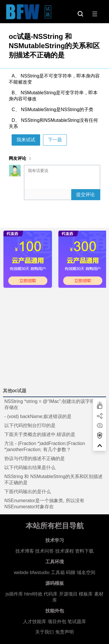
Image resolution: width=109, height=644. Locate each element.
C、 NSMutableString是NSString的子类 (52, 110)
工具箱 (58, 572)
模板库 (86, 594)
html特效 (33, 594)
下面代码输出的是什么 (28, 492)
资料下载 (84, 551)
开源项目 (68, 594)
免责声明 (65, 632)
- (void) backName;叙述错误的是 (38, 416)
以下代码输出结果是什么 (30, 467)
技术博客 (25, 551)
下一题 (55, 140)
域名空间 (86, 572)
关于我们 (44, 632)
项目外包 (57, 622)
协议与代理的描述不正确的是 (35, 458)
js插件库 (14, 594)
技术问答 (44, 551)
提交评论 (85, 195)
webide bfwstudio (32, 572)
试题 (48, 12)
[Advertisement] (54, 335)
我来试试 (26, 140)
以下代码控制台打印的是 (30, 425)
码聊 (71, 572)
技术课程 (65, 551)
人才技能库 (35, 622)
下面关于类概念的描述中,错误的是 (40, 434)
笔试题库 (77, 622)
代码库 (51, 594)
